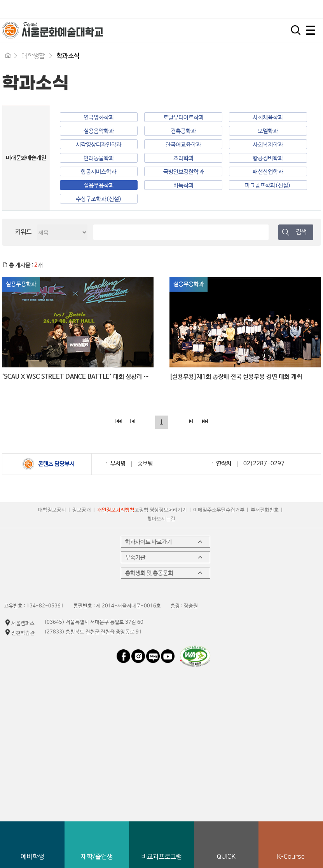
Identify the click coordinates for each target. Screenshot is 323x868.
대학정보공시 (52, 510)
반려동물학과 (99, 158)
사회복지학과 (268, 145)
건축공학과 (183, 131)
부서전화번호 (265, 510)
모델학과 (268, 131)
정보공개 (82, 510)
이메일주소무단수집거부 (219, 510)
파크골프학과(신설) (268, 185)
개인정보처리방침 (116, 510)
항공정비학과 (268, 158)
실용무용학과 (99, 185)
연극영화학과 (99, 117)
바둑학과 (183, 185)
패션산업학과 (268, 172)
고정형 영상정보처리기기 (161, 510)
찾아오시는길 (161, 519)
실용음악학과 (99, 131)
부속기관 (165, 557)
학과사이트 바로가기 (165, 542)
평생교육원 (305, 9)
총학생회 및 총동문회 (165, 573)
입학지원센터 (211, 9)
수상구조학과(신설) (99, 199)
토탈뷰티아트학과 (183, 117)
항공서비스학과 (99, 172)
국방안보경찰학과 (183, 172)
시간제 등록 (259, 9)
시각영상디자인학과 (99, 145)
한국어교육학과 (183, 145)
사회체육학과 (268, 117)
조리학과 (183, 158)
